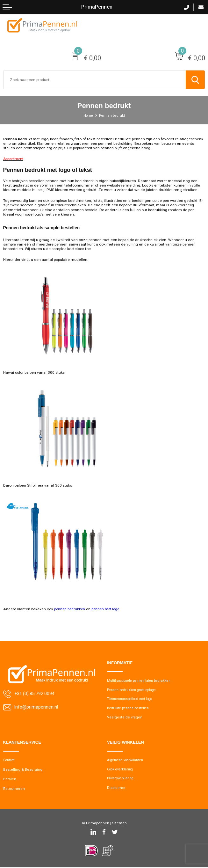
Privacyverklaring (121, 779)
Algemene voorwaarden (127, 761)
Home (87, 116)
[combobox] (95, 80)
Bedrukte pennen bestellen (131, 708)
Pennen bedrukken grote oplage (135, 690)
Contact (10, 761)
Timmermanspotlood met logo (134, 699)
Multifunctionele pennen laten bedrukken (143, 680)
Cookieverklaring (121, 770)
